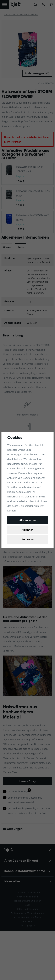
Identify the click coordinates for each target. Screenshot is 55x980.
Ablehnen (27, 530)
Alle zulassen (27, 520)
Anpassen (27, 539)
